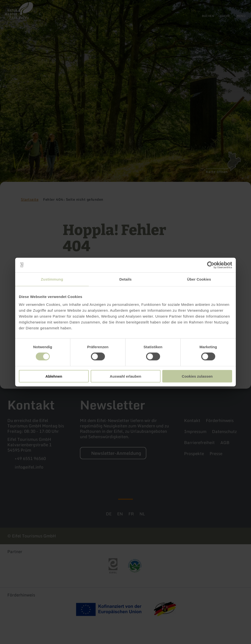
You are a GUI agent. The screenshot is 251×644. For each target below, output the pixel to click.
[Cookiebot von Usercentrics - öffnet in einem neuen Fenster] (211, 265)
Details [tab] (125, 279)
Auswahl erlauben (125, 376)
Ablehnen (54, 376)
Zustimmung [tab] (52, 279)
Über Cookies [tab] (199, 279)
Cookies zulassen (197, 376)
